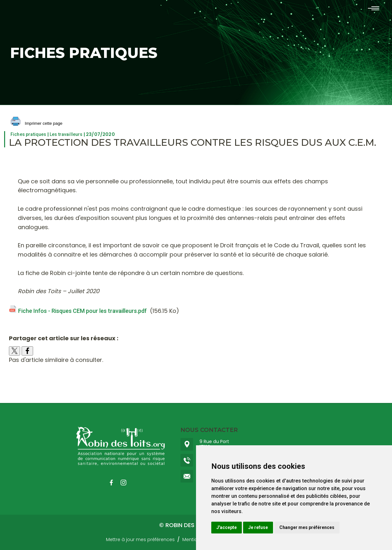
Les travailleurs (66, 134)
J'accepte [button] (227, 527)
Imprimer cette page (37, 124)
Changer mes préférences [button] (307, 527)
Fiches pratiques (28, 134)
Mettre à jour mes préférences (140, 539)
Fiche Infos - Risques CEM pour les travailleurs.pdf (82, 311)
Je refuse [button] (258, 527)
